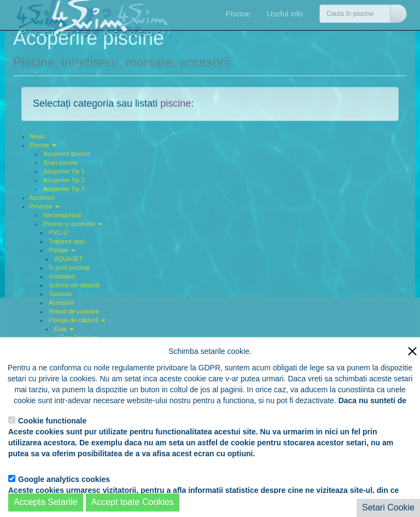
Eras (64, 329)
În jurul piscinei (69, 268)
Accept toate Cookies (133, 502)
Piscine (238, 14)
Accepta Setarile (46, 502)
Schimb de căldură (74, 285)
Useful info (285, 14)
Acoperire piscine (67, 154)
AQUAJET (68, 259)
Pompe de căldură (77, 320)
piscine (176, 103)
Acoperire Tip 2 (64, 180)
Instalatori (62, 276)
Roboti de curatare (74, 311)
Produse (45, 206)
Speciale (60, 294)
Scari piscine (60, 162)
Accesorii (42, 197)
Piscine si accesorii (73, 224)
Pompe (62, 250)
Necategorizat (62, 215)
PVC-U (58, 233)
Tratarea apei (67, 241)
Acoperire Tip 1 (64, 171)
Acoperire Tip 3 (64, 189)
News (37, 136)
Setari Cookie (388, 507)
